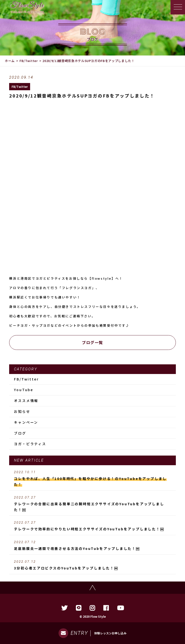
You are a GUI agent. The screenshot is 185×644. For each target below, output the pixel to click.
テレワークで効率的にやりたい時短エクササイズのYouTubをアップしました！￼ (92, 526)
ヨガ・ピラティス (30, 444)
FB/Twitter (29, 61)
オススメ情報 (26, 401)
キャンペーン (26, 422)
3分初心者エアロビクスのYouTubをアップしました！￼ (92, 565)
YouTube (24, 390)
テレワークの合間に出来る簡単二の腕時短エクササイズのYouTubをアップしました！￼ (92, 504)
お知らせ (22, 411)
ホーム (10, 61)
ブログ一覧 (92, 342)
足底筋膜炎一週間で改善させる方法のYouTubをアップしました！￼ (92, 546)
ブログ (20, 433)
